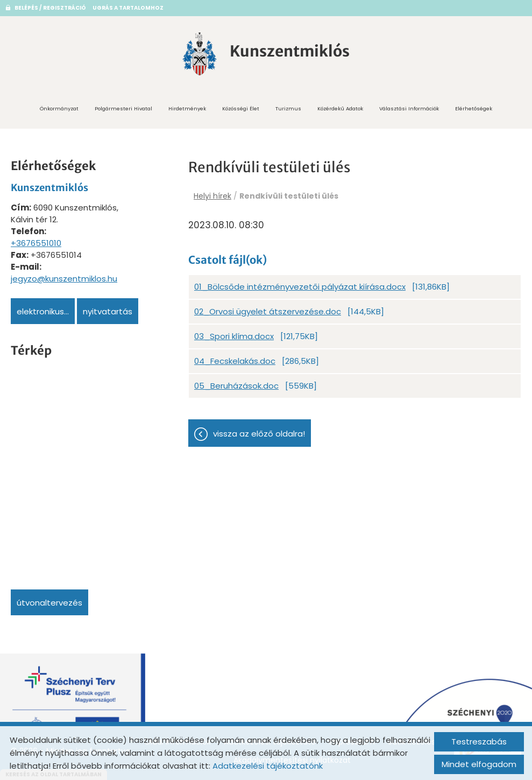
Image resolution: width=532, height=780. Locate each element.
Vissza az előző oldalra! (259, 434)
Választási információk (409, 108)
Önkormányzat (59, 108)
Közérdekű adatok (340, 108)
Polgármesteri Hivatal (123, 108)
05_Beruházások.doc (236, 386)
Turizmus (288, 108)
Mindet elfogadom (479, 764)
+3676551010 (36, 243)
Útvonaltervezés (49, 603)
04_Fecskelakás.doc (235, 361)
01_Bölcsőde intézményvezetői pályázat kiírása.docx (300, 287)
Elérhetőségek (474, 108)
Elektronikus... (43, 311)
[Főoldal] (200, 54)
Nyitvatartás (108, 311)
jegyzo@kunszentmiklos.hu (64, 279)
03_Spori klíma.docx (234, 336)
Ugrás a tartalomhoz (128, 8)
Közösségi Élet (241, 108)
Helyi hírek (212, 196)
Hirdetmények (187, 108)
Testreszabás (479, 742)
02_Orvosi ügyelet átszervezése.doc (268, 311)
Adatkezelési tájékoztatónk (268, 766)
